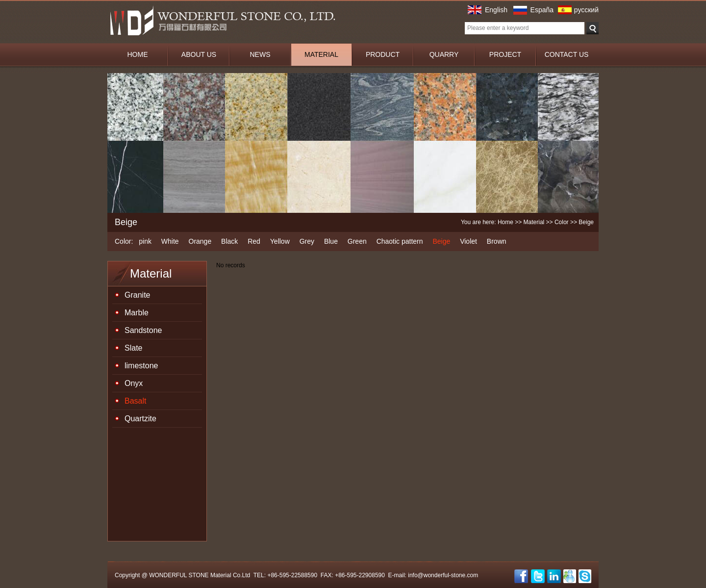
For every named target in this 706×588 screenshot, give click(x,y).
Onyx (134, 383)
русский (586, 10)
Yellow (280, 241)
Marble (137, 313)
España (542, 10)
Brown (497, 241)
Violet (468, 241)
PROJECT (505, 54)
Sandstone (143, 330)
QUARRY (444, 54)
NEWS (260, 54)
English (496, 10)
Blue (331, 241)
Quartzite (140, 419)
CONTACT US (567, 54)
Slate (133, 348)
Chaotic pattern (400, 241)
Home (505, 222)
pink (145, 241)
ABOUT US (199, 54)
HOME (138, 54)
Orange (200, 241)
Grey (307, 241)
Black (229, 241)
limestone (141, 366)
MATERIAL (321, 54)
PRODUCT (383, 54)
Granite (137, 295)
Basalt (135, 401)
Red (254, 241)
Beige (441, 241)
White (170, 241)
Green (357, 241)
